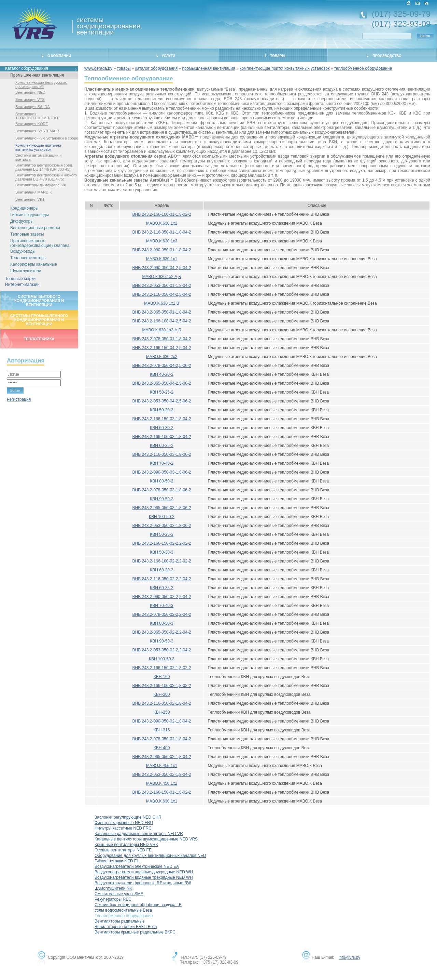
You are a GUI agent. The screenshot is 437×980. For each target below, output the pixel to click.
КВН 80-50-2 (161, 481)
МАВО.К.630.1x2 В (162, 303)
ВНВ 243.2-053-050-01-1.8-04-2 (161, 286)
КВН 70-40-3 (161, 606)
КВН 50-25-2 (161, 392)
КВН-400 (162, 748)
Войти (15, 390)
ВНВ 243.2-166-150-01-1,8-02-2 (161, 792)
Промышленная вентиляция (37, 75)
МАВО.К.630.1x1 (162, 259)
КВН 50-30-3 (161, 552)
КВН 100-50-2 (162, 517)
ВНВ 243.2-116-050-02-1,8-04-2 (161, 703)
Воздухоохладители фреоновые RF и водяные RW (143, 883)
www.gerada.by (98, 68)
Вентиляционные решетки (35, 228)
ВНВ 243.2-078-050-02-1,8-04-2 (161, 739)
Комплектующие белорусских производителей (41, 84)
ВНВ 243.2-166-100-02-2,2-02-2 (161, 561)
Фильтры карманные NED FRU (124, 823)
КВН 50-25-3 (161, 534)
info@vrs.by (350, 957)
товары (124, 68)
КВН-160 (162, 677)
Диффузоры (22, 221)
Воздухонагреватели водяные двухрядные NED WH (144, 872)
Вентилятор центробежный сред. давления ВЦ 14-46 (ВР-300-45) (44, 167)
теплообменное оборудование (363, 68)
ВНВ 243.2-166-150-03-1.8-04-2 (161, 419)
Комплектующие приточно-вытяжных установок (39, 147)
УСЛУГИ (166, 56)
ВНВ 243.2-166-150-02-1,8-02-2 (161, 668)
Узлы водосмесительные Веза (123, 910)
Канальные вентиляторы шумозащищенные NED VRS (146, 839)
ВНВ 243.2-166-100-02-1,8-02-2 (161, 686)
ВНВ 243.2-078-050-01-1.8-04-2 (161, 339)
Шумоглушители (26, 271)
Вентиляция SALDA (33, 107)
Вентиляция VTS (30, 100)
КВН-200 (162, 694)
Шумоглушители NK (114, 888)
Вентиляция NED (30, 92)
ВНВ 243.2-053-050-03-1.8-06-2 (161, 526)
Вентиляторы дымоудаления (40, 185)
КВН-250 (162, 712)
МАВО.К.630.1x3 (162, 241)
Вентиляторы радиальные (120, 921)
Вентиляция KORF (32, 124)
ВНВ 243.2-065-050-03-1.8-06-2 (161, 508)
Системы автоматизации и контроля (38, 157)
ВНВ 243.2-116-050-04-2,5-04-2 (161, 294)
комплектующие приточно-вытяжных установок (285, 68)
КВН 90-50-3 (161, 641)
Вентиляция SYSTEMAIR (37, 131)
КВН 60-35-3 (161, 588)
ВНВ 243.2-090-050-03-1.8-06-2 (161, 472)
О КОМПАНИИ (56, 56)
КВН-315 (162, 730)
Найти (425, 36)
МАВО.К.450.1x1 (162, 766)
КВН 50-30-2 (161, 410)
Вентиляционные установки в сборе (47, 138)
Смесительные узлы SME (119, 894)
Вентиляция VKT (30, 199)
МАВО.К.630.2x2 (162, 357)
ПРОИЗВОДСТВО (384, 56)
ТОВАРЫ (275, 56)
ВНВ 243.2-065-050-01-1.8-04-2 (161, 312)
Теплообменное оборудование (124, 916)
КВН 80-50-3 (161, 623)
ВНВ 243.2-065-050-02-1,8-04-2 (161, 757)
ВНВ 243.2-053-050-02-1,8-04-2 (161, 774)
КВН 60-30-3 (161, 570)
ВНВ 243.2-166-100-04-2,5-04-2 (161, 321)
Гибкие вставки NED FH (117, 861)
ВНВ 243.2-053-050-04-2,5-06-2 (161, 401)
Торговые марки (20, 279)
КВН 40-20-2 (161, 374)
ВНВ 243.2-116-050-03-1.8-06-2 (161, 454)
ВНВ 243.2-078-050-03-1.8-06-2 (161, 490)
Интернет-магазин (22, 284)
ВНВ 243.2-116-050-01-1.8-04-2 (161, 232)
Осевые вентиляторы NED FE (123, 850)
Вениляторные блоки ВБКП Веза (126, 927)
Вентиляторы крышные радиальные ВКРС (135, 932)
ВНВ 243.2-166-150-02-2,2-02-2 (161, 543)
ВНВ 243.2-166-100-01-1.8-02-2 (161, 214)
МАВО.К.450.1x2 (162, 783)
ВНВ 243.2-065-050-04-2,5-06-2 (161, 383)
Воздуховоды (23, 251)
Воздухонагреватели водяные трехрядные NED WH (144, 877)
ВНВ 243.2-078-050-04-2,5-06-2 (161, 366)
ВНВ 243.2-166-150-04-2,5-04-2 (161, 348)
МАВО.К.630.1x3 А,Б (162, 330)
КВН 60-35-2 (161, 446)
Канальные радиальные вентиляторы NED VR (139, 834)
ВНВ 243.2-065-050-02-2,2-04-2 (161, 632)
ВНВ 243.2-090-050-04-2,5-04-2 (161, 268)
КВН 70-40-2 (161, 463)
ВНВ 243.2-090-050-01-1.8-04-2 (161, 250)
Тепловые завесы (27, 234)
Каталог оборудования (27, 68)
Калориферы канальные (34, 264)
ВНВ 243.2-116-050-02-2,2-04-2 (161, 579)
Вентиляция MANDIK (34, 192)
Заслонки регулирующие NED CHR (128, 817)
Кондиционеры (24, 208)
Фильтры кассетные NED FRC (123, 828)
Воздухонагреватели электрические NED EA (137, 866)
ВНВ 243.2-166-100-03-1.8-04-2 (161, 437)
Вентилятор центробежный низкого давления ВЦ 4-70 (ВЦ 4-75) (46, 177)
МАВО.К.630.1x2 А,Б (162, 277)
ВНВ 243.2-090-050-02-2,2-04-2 (161, 597)
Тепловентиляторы (28, 258)
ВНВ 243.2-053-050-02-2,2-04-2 (161, 650)
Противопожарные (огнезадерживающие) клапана (40, 243)
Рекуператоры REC (113, 899)
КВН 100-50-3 (162, 659)
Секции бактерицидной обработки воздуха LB (138, 905)
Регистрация (19, 399)
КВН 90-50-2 (161, 499)
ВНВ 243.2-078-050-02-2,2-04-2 (161, 614)
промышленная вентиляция (209, 68)
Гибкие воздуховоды (30, 215)
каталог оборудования (156, 68)
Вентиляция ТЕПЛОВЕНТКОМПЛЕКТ (37, 116)
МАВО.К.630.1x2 (162, 223)
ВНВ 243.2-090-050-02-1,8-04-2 (161, 721)
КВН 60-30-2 (161, 428)
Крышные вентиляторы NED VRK (126, 845)
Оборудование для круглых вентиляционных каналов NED (150, 856)
